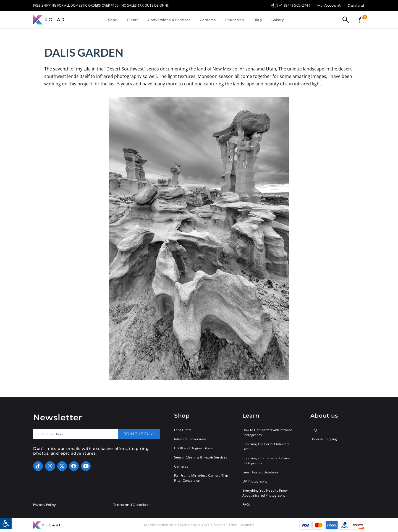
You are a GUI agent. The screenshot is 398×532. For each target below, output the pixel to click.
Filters (133, 20)
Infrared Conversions (190, 439)
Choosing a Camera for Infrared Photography (267, 461)
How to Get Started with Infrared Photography (267, 432)
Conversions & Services (169, 20)
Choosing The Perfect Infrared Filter (265, 446)
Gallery (278, 20)
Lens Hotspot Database (260, 472)
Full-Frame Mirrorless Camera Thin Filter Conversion (201, 478)
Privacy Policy (44, 505)
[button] (6, 523)
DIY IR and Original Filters (193, 448)
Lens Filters (183, 430)
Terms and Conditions (132, 505)
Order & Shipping (324, 439)
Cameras (208, 20)
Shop (113, 20)
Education (235, 20)
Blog (258, 20)
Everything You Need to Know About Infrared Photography (265, 493)
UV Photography (255, 481)
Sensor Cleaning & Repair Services (201, 457)
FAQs (246, 505)
